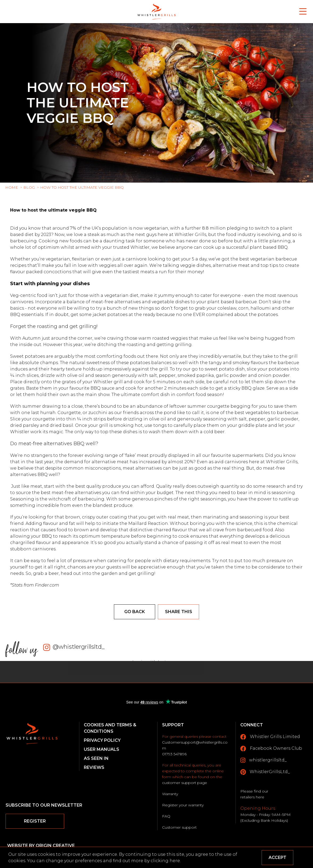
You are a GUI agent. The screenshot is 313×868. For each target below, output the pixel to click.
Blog (29, 187)
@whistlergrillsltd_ (79, 647)
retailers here (252, 797)
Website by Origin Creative (41, 846)
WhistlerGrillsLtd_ (265, 772)
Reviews (94, 767)
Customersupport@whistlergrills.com (195, 745)
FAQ (166, 816)
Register (35, 821)
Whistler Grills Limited (270, 737)
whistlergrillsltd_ (263, 760)
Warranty (170, 794)
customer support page (185, 783)
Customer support (179, 827)
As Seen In (96, 758)
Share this (179, 612)
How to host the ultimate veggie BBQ (82, 187)
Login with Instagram (157, 662)
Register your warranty (183, 805)
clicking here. (166, 861)
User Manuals (102, 749)
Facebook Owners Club (271, 749)
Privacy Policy (102, 740)
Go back (135, 612)
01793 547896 (174, 754)
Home (12, 187)
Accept (277, 858)
